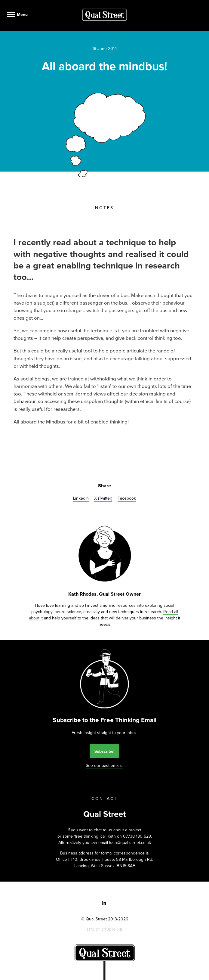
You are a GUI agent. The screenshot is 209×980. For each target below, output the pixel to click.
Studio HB (112, 930)
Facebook (127, 498)
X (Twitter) (103, 498)
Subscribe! (104, 751)
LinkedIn (81, 498)
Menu (22, 15)
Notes (104, 208)
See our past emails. (104, 766)
